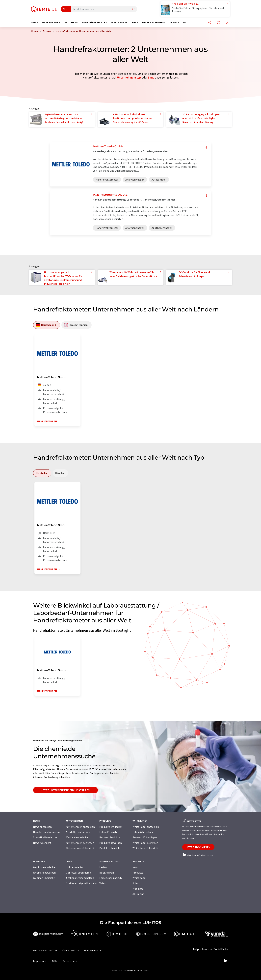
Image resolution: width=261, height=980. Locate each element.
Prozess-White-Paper (145, 837)
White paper (139, 878)
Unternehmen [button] (51, 22)
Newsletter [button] (178, 22)
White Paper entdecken (146, 827)
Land (151, 77)
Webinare (138, 889)
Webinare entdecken (45, 867)
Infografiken (107, 873)
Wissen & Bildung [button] (154, 22)
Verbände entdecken (78, 837)
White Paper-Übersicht (145, 848)
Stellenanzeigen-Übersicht (82, 883)
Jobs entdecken (75, 867)
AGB (54, 961)
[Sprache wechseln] (219, 23)
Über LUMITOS (71, 950)
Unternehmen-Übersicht (80, 848)
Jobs (135, 883)
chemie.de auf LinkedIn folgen (197, 855)
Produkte (138, 873)
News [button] (35, 22)
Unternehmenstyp (129, 77)
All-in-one (138, 894)
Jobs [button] (135, 22)
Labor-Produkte (108, 832)
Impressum (40, 961)
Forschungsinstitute (111, 878)
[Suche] (133, 9)
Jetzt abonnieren (198, 847)
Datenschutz (70, 961)
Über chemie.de (93, 950)
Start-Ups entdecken (78, 832)
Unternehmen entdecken (80, 827)
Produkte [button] (71, 22)
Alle (65, 9)
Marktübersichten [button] (95, 22)
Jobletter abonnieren (79, 873)
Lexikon (104, 867)
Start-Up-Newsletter (45, 837)
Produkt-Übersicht (110, 848)
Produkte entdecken (111, 827)
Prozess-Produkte (110, 837)
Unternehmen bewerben (80, 843)
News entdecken (42, 827)
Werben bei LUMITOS (45, 950)
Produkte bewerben (111, 843)
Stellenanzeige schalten (80, 878)
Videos (103, 883)
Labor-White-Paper (144, 832)
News (136, 867)
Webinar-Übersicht (44, 878)
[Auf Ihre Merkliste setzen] (206, 147)
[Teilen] (209, 23)
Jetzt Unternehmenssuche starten (65, 790)
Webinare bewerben (44, 873)
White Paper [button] (119, 22)
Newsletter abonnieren (46, 832)
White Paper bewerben (145, 843)
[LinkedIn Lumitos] (226, 961)
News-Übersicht (42, 843)
